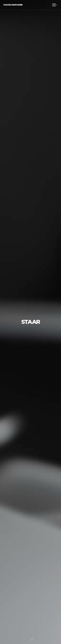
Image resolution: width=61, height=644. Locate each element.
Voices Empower (13, 5)
